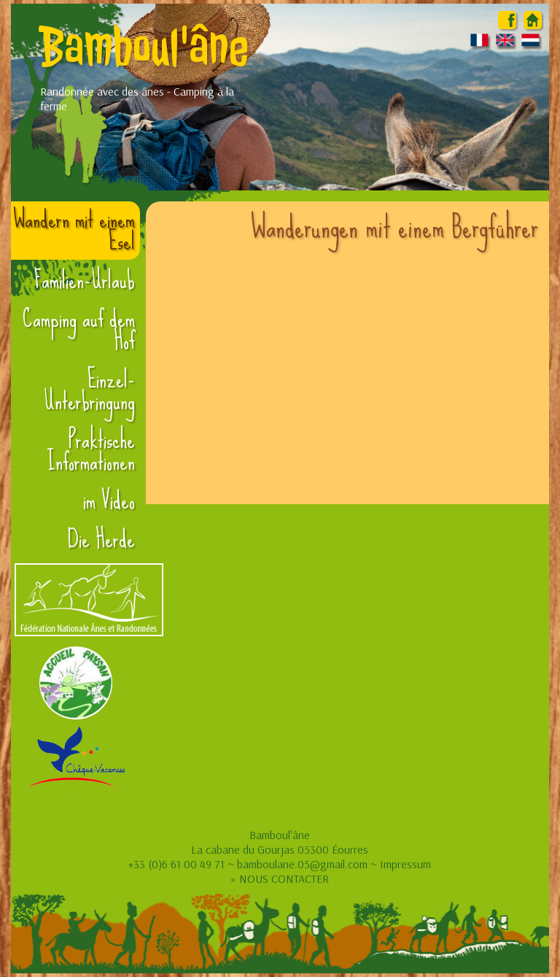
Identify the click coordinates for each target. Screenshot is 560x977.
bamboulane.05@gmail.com (302, 864)
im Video (109, 501)
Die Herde (101, 539)
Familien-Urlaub (85, 280)
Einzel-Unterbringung (89, 390)
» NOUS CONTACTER (280, 878)
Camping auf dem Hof (79, 330)
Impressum (405, 864)
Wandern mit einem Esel (74, 231)
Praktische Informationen (91, 451)
